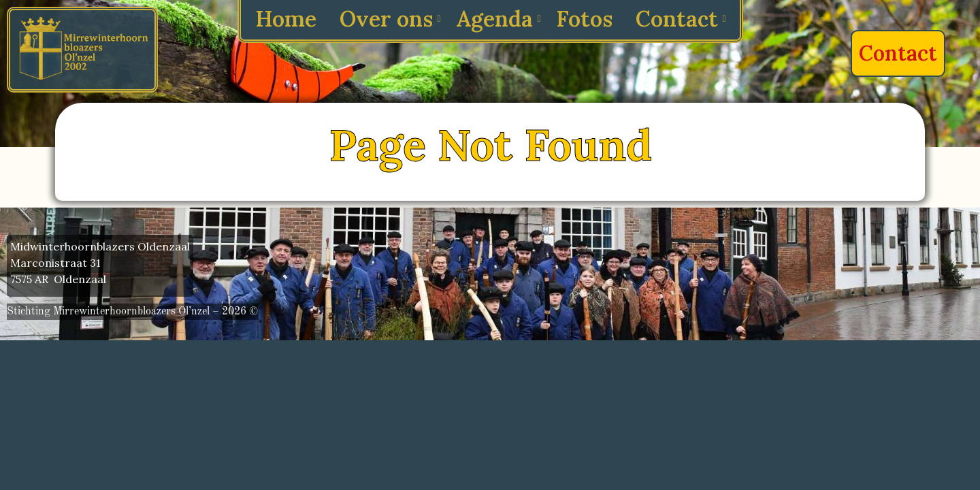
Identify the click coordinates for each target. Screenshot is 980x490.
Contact (679, 19)
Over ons (389, 19)
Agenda (497, 19)
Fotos (584, 19)
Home (286, 19)
